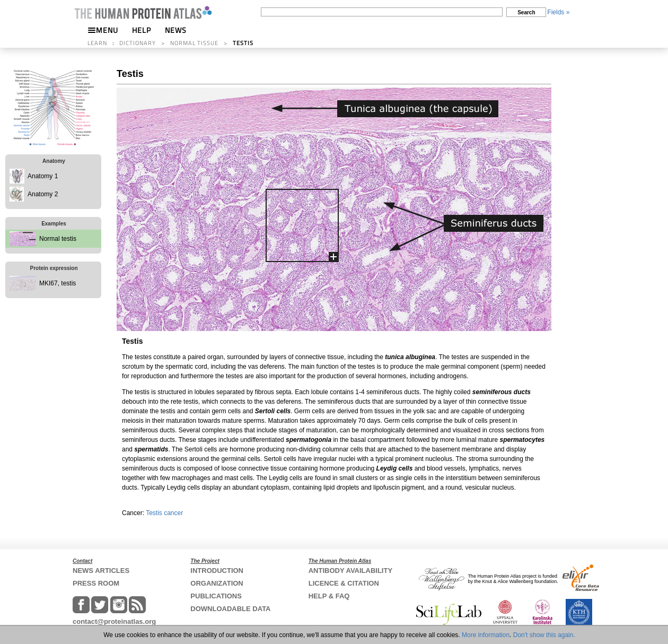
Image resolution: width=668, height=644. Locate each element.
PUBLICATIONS (216, 596)
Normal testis (58, 239)
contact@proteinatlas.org (114, 621)
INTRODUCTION (217, 571)
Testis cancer (164, 513)
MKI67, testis (58, 283)
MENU (103, 30)
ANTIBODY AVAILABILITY (350, 571)
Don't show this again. (544, 635)
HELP (142, 30)
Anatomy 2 (43, 194)
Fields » (558, 12)
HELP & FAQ (329, 596)
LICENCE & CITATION (344, 583)
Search (526, 12)
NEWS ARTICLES (101, 571)
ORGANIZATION (217, 583)
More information (486, 635)
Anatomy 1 (43, 176)
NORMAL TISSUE (194, 43)
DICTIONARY (138, 43)
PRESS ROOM (96, 583)
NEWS (176, 30)
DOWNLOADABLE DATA (230, 609)
